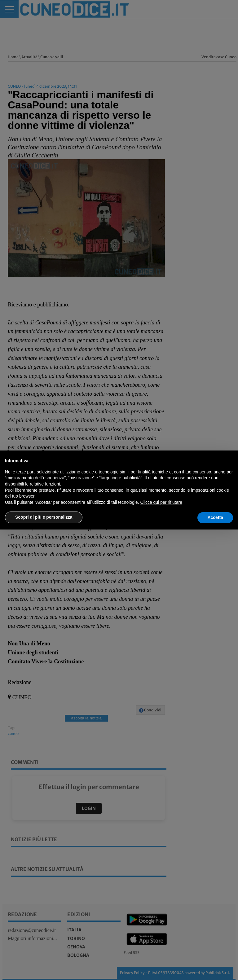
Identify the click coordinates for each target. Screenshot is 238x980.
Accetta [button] (215, 517)
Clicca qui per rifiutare (161, 502)
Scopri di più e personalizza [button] (44, 517)
